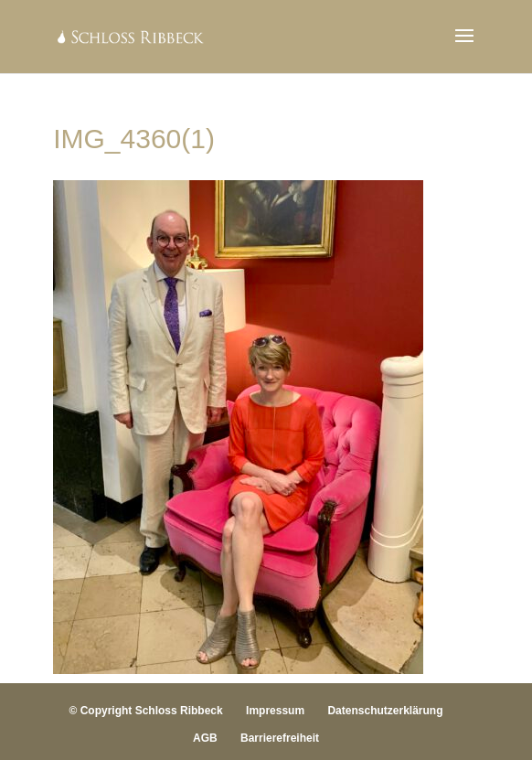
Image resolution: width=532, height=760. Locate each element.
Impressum (275, 711)
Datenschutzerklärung (385, 711)
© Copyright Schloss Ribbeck (146, 711)
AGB (205, 738)
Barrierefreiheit (280, 738)
